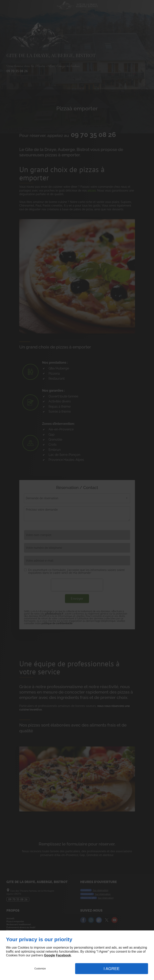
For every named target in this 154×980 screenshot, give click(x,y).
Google (49, 955)
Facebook (63, 955)
